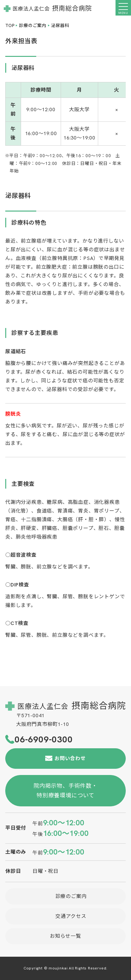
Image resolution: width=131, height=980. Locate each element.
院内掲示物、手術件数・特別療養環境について (65, 791)
